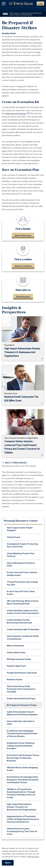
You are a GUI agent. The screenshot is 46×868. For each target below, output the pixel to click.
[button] (4, 4)
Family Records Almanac (17, 114)
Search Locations (23, 266)
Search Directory (23, 236)
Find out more (33, 857)
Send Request (23, 297)
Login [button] (40, 3)
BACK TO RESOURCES (14, 463)
